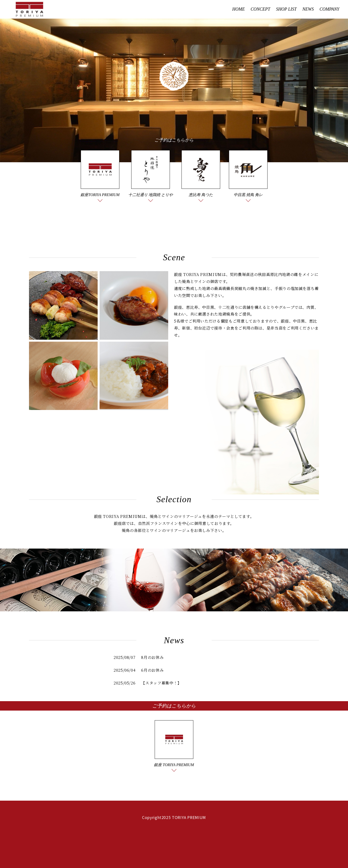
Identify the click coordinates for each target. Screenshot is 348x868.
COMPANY (329, 9)
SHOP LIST (286, 9)
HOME (239, 9)
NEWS (308, 9)
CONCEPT (260, 9)
